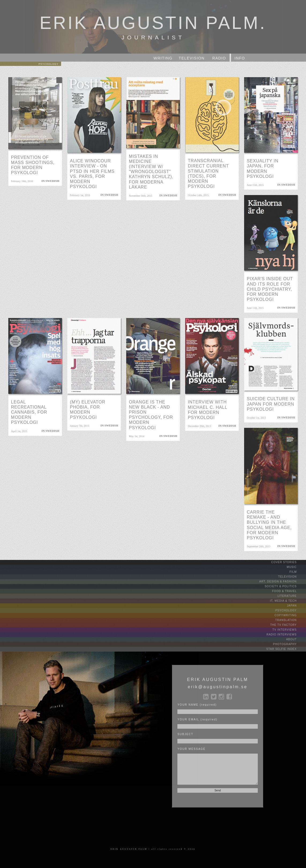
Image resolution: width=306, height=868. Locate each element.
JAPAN (296, 606)
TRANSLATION (290, 620)
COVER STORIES (288, 562)
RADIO (219, 58)
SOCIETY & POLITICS (285, 586)
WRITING (163, 58)
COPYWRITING (290, 615)
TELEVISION (292, 577)
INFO (240, 58)
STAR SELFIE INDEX (286, 649)
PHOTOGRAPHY (289, 644)
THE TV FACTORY (288, 625)
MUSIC (296, 567)
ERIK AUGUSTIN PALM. (153, 21)
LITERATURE (291, 596)
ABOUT (296, 639)
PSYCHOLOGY (290, 610)
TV (192, 58)
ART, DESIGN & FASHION (282, 581)
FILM (297, 572)
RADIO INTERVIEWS (286, 635)
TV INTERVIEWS (289, 630)
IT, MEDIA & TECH (288, 601)
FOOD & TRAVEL (289, 591)
